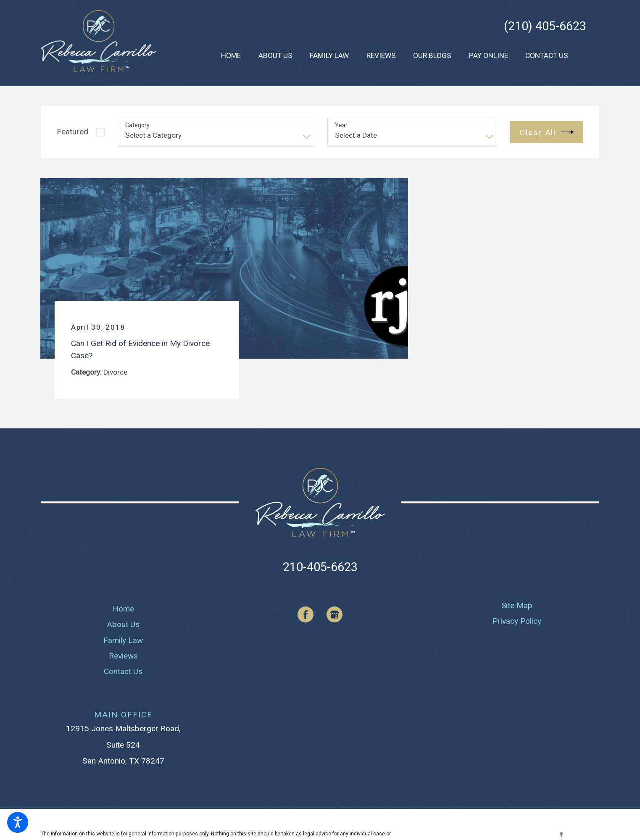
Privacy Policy (517, 621)
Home (123, 609)
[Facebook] (306, 614)
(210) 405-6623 (545, 26)
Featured (72, 132)
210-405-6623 (320, 567)
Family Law (123, 640)
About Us (123, 624)
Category (137, 125)
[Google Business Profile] (334, 614)
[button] (18, 822)
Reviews (123, 656)
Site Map (517, 605)
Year (341, 125)
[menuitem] (231, 55)
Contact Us (123, 671)
